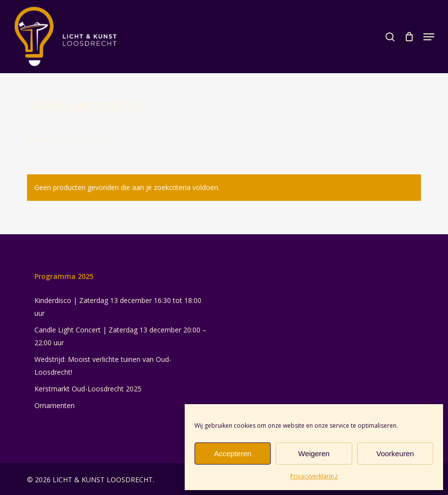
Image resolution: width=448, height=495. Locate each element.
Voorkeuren (395, 454)
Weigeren (314, 454)
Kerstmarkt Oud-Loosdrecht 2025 (88, 389)
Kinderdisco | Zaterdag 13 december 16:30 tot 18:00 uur (118, 307)
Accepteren (233, 454)
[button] (429, 37)
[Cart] (409, 37)
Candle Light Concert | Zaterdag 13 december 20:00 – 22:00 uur (120, 336)
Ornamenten (55, 405)
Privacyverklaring (314, 476)
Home (36, 138)
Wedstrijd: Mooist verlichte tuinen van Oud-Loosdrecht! (103, 366)
